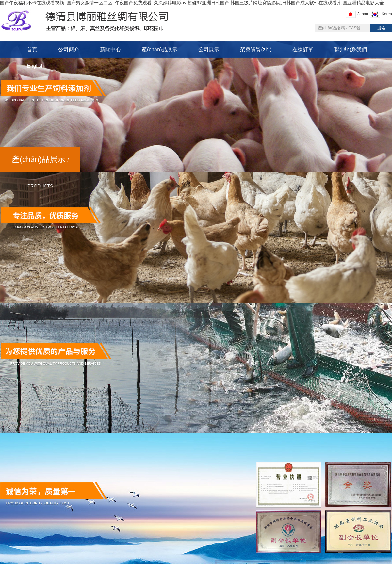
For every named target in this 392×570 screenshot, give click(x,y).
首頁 (32, 49)
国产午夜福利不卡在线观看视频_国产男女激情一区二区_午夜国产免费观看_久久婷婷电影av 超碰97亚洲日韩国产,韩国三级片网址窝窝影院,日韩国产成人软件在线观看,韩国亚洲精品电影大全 (192, 3)
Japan (363, 14)
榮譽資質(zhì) (256, 49)
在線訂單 (303, 49)
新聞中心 (110, 49)
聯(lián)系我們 (351, 49)
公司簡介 (69, 49)
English (35, 66)
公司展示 (209, 49)
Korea (387, 14)
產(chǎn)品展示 (160, 49)
